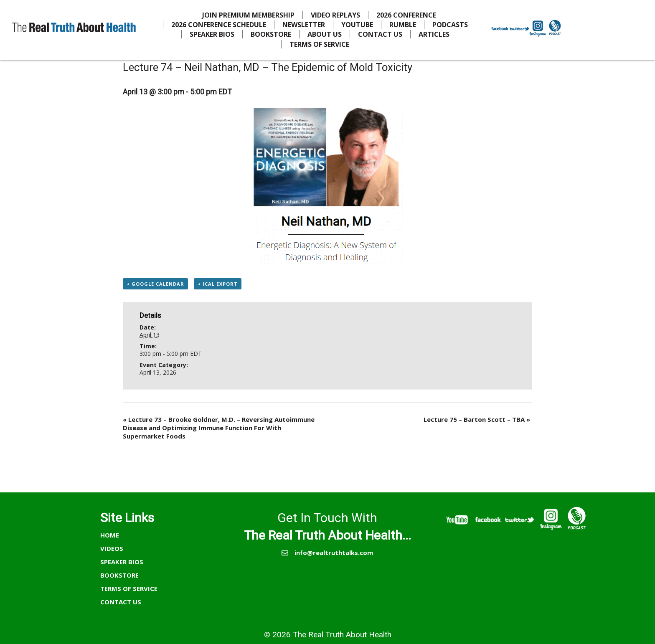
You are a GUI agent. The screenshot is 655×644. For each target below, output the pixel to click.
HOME (110, 535)
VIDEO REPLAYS (335, 15)
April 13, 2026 (158, 372)
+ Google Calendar (155, 284)
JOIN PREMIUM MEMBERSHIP (248, 15)
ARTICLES (434, 34)
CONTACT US (380, 34)
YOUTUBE (357, 25)
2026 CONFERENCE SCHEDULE (219, 25)
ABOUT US (325, 34)
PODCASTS (450, 25)
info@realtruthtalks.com (334, 553)
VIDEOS (112, 548)
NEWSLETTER (304, 25)
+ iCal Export (218, 284)
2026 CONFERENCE (406, 15)
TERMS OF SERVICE (319, 44)
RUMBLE (403, 25)
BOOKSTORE (271, 34)
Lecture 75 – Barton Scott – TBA (477, 419)
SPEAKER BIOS (212, 34)
